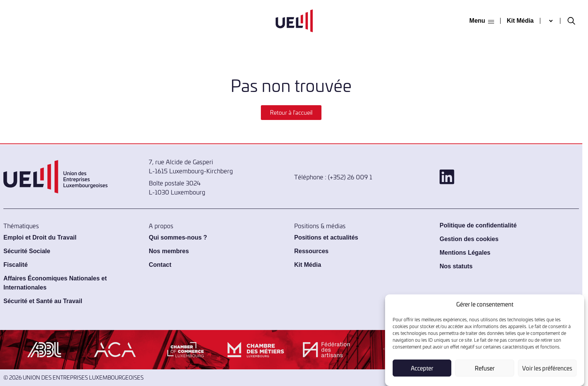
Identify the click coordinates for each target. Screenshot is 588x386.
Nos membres (169, 251)
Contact (160, 265)
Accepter (422, 368)
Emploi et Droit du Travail (40, 237)
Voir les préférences (547, 368)
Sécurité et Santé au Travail (43, 301)
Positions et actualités (326, 237)
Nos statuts (456, 266)
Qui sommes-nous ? (178, 237)
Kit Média (520, 21)
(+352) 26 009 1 (350, 177)
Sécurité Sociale (27, 251)
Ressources (311, 251)
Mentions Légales (465, 253)
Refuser (485, 368)
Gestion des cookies (469, 239)
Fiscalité (16, 265)
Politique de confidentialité (478, 225)
